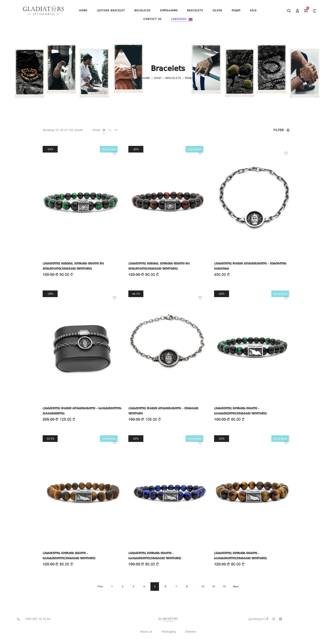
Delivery (191, 632)
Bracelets (173, 78)
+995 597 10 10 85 (37, 619)
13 (203, 587)
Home (146, 78)
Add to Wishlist (114, 153)
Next (236, 587)
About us (146, 632)
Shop (158, 78)
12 (109, 130)
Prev (100, 587)
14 (213, 587)
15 (116, 130)
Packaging (169, 632)
